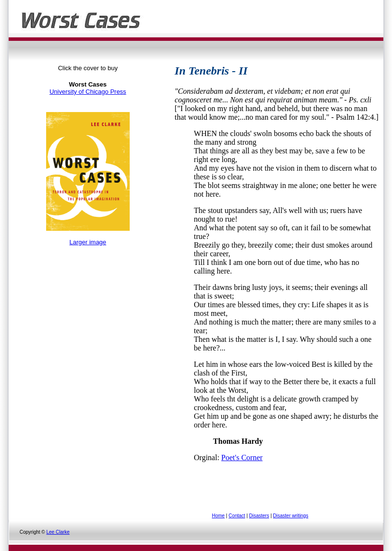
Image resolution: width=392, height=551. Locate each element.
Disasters (259, 516)
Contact (237, 516)
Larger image (88, 242)
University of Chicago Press (88, 92)
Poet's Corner (242, 457)
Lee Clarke (58, 532)
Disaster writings (290, 516)
